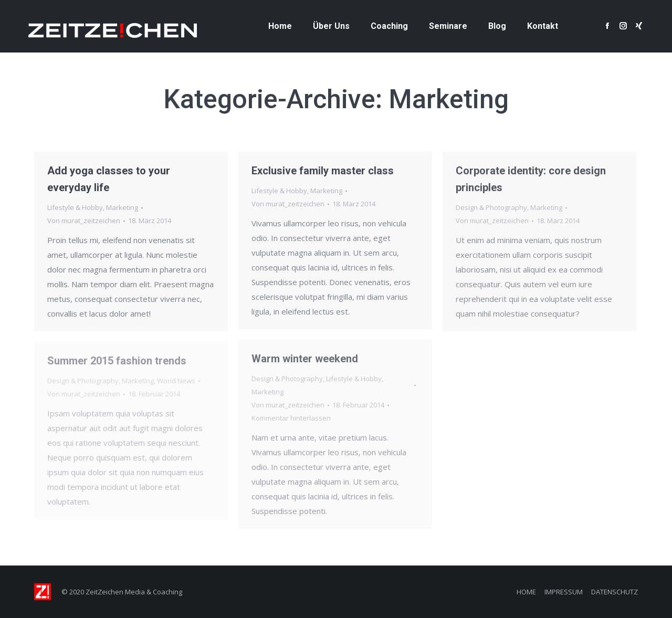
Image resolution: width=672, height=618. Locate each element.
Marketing (122, 207)
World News (176, 381)
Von (84, 221)
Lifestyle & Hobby (75, 207)
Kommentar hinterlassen (291, 418)
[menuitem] (280, 26)
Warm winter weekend (305, 359)
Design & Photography (491, 207)
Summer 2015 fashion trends (117, 361)
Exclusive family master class (323, 171)
